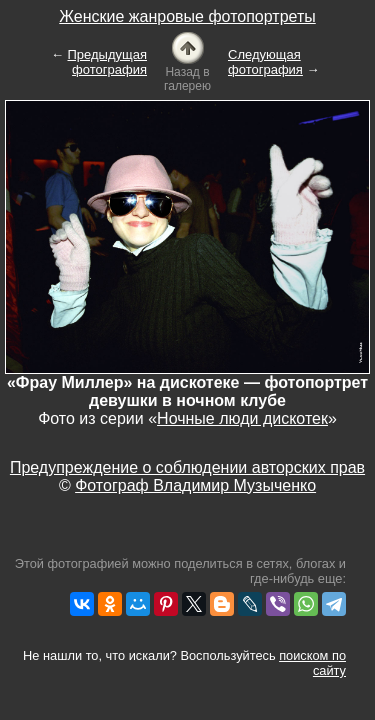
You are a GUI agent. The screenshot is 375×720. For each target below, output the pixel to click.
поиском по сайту (312, 663)
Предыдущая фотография (108, 62)
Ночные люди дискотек (242, 418)
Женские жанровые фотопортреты (187, 16)
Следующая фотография (265, 62)
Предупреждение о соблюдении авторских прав (187, 467)
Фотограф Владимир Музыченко (195, 485)
